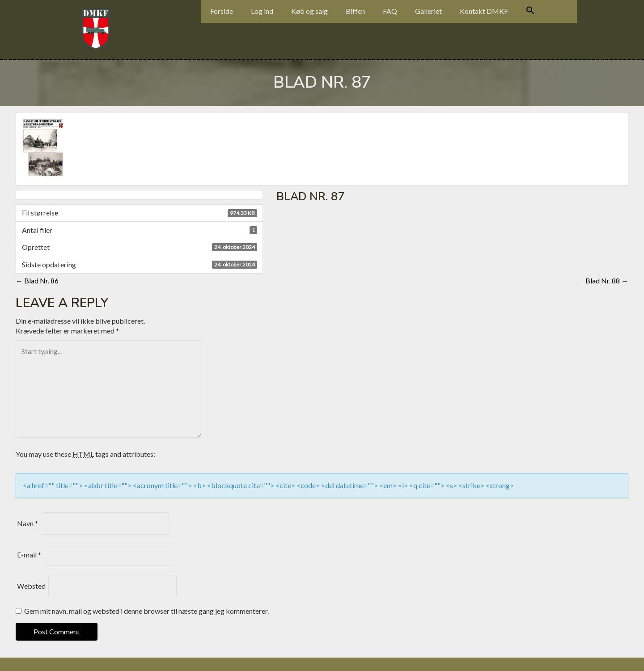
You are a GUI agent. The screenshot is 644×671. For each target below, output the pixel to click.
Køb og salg (309, 11)
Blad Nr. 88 (607, 281)
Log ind (262, 11)
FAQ (390, 11)
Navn (28, 523)
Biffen (355, 11)
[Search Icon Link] (530, 12)
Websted (31, 586)
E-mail (29, 555)
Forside (222, 11)
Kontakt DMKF (484, 11)
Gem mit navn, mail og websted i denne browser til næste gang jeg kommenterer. (146, 611)
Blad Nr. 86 (37, 281)
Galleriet (428, 11)
